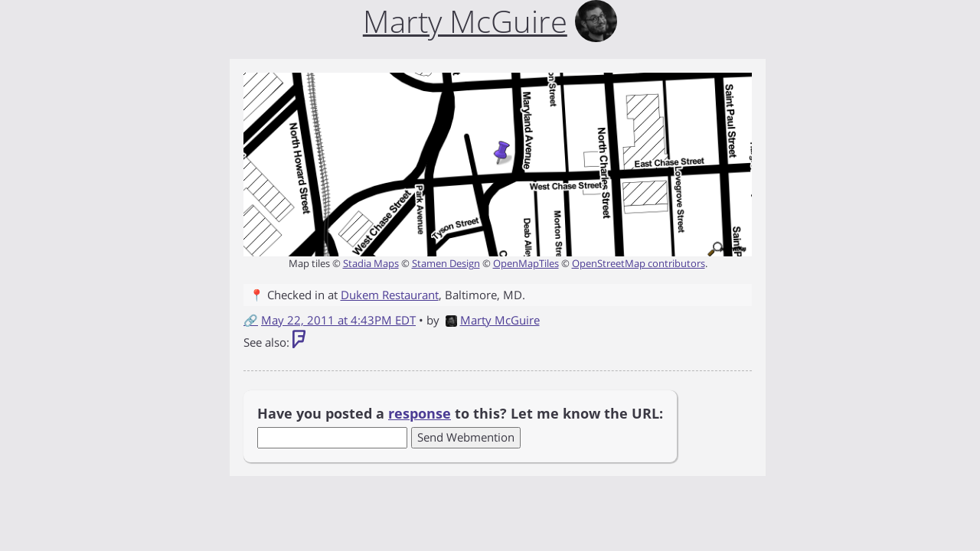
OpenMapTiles (526, 263)
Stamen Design (446, 263)
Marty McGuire (493, 320)
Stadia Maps (371, 263)
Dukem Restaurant (390, 295)
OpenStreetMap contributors (639, 263)
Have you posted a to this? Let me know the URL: (460, 413)
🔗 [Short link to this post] (251, 320)
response (420, 413)
